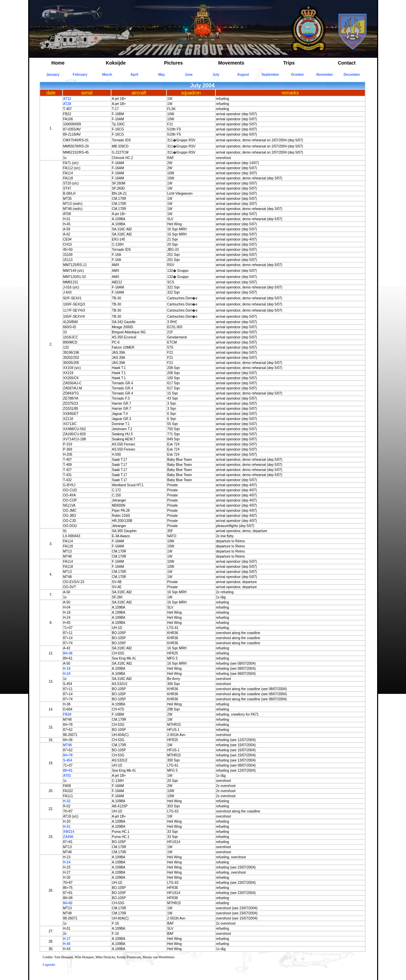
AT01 (67, 776)
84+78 (68, 755)
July (216, 75)
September (270, 75)
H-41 (67, 827)
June (189, 75)
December (352, 75)
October (297, 75)
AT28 (67, 104)
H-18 (67, 669)
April (134, 75)
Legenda (49, 965)
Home (58, 63)
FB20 (67, 714)
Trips (289, 63)
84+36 (68, 653)
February (80, 75)
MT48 (68, 745)
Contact (347, 63)
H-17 (67, 939)
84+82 (68, 903)
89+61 (68, 771)
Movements (231, 63)
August (243, 75)
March (107, 75)
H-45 (67, 944)
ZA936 (68, 837)
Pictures (173, 63)
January (53, 75)
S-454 (68, 760)
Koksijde (116, 63)
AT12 (67, 99)
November (325, 75)
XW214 (69, 832)
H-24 (67, 674)
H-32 (67, 801)
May (162, 75)
